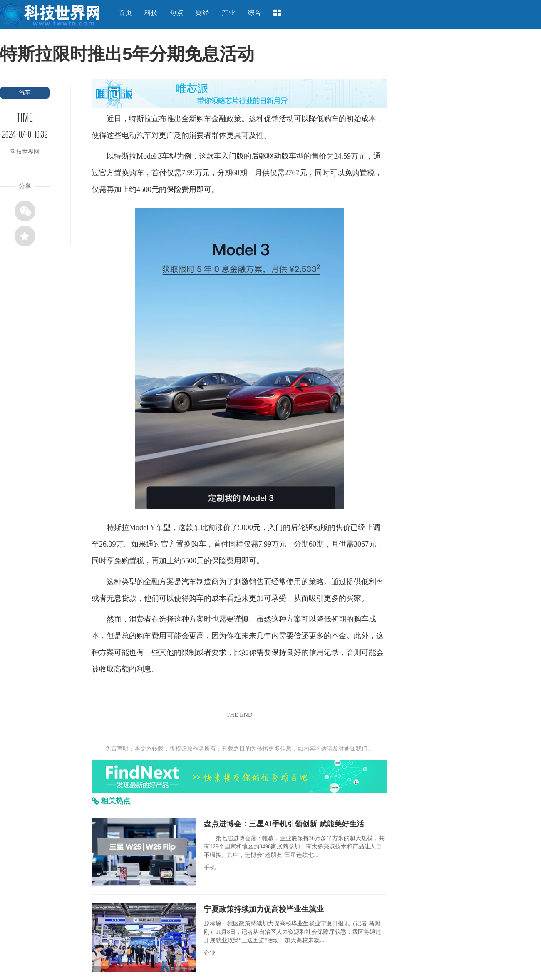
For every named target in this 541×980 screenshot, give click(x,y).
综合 (254, 13)
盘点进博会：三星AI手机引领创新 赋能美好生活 (284, 824)
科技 (151, 13)
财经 (203, 13)
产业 (228, 13)
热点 (177, 13)
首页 (125, 13)
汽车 (25, 93)
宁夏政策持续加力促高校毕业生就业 (264, 909)
